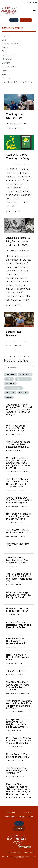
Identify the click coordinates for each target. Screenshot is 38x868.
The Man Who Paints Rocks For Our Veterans (19, 531)
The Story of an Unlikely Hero (15, 116)
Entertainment (24, 471)
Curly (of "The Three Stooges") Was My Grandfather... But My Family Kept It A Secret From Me (19, 463)
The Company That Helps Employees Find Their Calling (18, 771)
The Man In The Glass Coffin (18, 545)
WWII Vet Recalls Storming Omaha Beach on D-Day (16, 428)
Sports (27, 251)
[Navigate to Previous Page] (14, 357)
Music (26, 164)
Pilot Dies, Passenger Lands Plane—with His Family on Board (18, 595)
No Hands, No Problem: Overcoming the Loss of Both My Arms (19, 517)
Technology (22, 760)
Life (25, 341)
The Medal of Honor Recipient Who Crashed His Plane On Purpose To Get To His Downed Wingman (19, 410)
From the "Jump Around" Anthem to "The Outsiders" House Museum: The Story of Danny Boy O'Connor (18, 789)
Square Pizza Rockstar (14, 334)
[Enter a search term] (21, 368)
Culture (23, 506)
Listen (31, 817)
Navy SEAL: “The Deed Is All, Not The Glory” (18, 610)
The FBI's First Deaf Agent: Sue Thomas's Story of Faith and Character (17, 686)
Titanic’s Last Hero (16, 671)
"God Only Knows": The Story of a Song (18, 157)
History (23, 490)
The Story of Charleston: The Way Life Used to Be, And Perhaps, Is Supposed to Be (19, 483)
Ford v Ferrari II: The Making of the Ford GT (18, 756)
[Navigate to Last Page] (28, 357)
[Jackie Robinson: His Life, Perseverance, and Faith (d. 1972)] (19, 225)
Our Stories (27, 812)
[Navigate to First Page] (10, 357)
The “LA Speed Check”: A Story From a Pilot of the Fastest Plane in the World (19, 578)
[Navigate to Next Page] (24, 357)
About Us (16, 812)
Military (19, 585)
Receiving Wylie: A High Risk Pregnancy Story (17, 657)
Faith (26, 124)
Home (8, 812)
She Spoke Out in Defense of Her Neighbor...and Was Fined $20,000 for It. (17, 723)
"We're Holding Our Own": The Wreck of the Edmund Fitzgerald (19, 500)
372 (19, 357)
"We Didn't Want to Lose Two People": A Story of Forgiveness (17, 560)
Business (22, 777)
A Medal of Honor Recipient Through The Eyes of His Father (18, 625)
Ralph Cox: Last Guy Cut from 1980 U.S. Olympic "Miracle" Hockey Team (19, 741)
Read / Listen (14, 128)
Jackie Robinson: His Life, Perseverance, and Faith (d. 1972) (18, 241)
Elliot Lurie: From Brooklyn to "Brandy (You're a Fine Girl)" (17, 641)
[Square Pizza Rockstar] (19, 319)
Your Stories (10, 817)
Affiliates (22, 817)
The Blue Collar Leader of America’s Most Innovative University (18, 444)
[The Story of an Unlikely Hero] (19, 102)
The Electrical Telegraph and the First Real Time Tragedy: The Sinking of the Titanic (19, 705)
